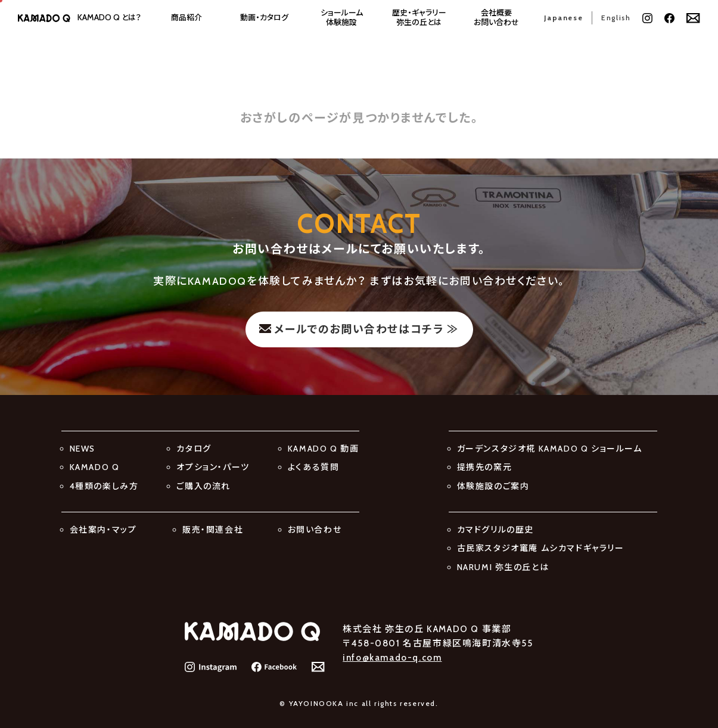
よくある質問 (314, 467)
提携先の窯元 (485, 467)
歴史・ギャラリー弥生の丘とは (419, 18)
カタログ (194, 449)
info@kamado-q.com (392, 658)
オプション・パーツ (213, 467)
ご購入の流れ (203, 486)
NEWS (83, 449)
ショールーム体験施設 (342, 18)
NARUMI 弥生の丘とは (503, 567)
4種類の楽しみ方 (104, 486)
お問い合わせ (315, 530)
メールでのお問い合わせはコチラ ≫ (366, 329)
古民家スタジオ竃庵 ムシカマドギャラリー (541, 548)
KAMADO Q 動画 (324, 449)
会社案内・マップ (103, 530)
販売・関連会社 (213, 530)
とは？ (109, 18)
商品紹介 (187, 18)
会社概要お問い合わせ (496, 18)
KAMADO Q (95, 467)
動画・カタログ (264, 18)
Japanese (563, 18)
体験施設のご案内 (493, 486)
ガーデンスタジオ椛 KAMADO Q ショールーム (550, 449)
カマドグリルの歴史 (495, 530)
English (616, 18)
